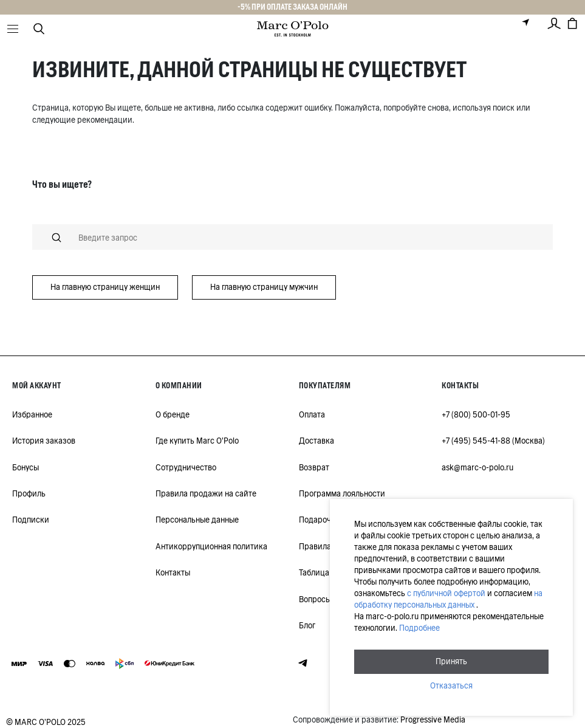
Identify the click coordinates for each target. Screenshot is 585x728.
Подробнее (419, 628)
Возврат (314, 468)
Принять (451, 661)
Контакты (173, 573)
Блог (307, 626)
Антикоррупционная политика (211, 547)
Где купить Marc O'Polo (197, 441)
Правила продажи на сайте (206, 494)
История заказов (44, 441)
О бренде (173, 415)
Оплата (312, 415)
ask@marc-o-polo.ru (477, 468)
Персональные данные (197, 520)
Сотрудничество (186, 468)
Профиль (29, 494)
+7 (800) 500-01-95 (476, 415)
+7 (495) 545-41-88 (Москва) (493, 441)
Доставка (316, 441)
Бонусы (26, 468)
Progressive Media (433, 720)
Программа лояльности (342, 494)
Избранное (32, 415)
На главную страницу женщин (105, 287)
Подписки (31, 520)
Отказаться (451, 686)
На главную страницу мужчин (264, 287)
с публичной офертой (446, 593)
